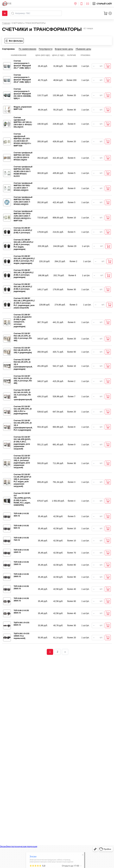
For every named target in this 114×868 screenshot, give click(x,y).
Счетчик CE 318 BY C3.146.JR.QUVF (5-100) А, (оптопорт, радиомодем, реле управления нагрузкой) (22, 462)
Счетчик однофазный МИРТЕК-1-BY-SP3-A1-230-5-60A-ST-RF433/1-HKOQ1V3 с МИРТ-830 (22, 140)
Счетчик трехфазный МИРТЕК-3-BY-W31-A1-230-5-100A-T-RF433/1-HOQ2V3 (23, 187)
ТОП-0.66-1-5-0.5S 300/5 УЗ (21, 600)
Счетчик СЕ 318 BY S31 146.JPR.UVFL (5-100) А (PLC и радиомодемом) (23, 410)
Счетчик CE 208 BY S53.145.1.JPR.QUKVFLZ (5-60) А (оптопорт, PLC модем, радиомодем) (24, 260)
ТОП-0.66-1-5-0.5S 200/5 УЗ (21, 575)
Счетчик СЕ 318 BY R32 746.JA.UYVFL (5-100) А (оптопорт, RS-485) (23, 380)
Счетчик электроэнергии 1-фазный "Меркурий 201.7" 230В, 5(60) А (22, 64)
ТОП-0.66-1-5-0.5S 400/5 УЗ (21, 612)
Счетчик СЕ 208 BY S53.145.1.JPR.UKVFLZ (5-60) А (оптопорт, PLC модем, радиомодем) (23, 244)
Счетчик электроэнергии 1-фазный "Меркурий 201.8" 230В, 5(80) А (22, 78)
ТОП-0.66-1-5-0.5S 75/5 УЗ (21, 539)
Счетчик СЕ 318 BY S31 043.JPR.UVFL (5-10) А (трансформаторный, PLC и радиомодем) (23, 425)
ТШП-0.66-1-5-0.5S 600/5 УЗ (21, 624)
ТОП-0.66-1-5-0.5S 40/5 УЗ (21, 515)
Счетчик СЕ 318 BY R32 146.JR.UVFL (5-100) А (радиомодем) (23, 350)
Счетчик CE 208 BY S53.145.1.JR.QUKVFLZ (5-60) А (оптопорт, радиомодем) (24, 274)
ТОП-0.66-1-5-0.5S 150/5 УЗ (21, 563)
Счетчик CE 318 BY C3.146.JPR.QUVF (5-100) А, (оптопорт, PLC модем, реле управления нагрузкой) (23, 480)
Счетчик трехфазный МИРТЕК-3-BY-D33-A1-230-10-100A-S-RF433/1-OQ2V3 (23, 156)
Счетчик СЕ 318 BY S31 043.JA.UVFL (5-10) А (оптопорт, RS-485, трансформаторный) (23, 395)
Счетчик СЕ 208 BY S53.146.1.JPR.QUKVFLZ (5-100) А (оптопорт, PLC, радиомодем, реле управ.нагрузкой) (24, 303)
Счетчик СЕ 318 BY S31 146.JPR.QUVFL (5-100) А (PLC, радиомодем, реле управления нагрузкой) (22, 443)
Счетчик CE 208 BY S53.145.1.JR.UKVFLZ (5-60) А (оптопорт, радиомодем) (23, 288)
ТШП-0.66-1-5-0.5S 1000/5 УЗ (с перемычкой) (21, 636)
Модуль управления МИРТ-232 (23, 108)
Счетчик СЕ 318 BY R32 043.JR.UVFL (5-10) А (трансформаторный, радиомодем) (23, 364)
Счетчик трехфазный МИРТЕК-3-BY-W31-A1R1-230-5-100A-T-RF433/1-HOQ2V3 (23, 201)
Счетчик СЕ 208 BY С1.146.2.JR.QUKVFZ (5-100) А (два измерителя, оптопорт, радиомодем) (23, 321)
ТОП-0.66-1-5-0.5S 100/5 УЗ (21, 551)
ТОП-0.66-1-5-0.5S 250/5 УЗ (21, 587)
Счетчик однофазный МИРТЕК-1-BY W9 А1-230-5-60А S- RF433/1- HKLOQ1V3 (23, 122)
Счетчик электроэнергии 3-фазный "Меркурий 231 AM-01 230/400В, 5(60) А (22, 94)
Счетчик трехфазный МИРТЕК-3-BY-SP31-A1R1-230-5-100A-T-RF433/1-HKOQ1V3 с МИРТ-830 (23, 216)
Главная (6, 23)
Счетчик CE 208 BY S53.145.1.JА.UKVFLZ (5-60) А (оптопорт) (23, 230)
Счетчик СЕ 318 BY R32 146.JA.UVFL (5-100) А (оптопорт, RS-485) (23, 337)
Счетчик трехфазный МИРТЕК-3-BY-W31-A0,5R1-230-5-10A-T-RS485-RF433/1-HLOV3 (23, 171)
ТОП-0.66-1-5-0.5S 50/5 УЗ (21, 527)
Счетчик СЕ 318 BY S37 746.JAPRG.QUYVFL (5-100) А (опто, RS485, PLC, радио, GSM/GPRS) (22, 499)
